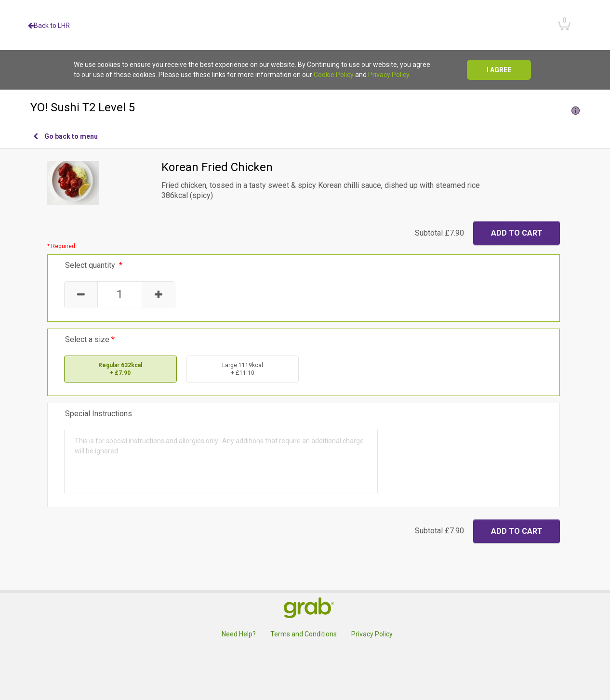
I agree (499, 70)
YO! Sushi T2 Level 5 (305, 107)
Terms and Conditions (304, 634)
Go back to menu (66, 136)
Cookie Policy (334, 75)
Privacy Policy (389, 75)
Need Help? (239, 634)
